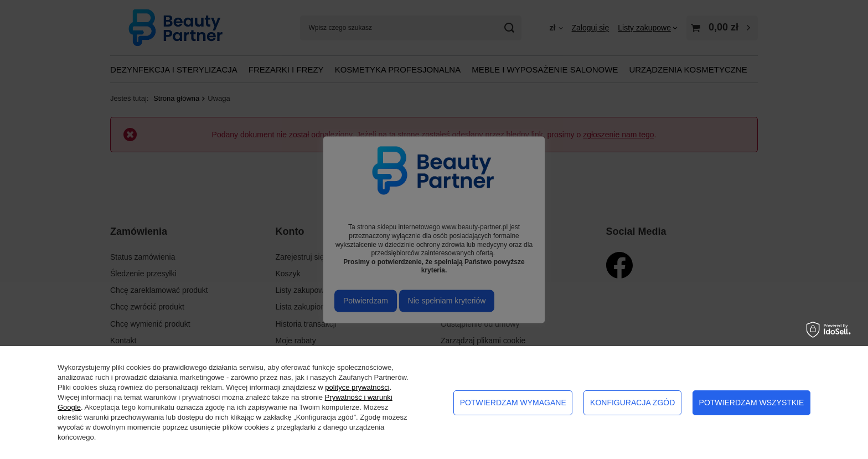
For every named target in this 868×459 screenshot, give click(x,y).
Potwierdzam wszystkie (752, 403)
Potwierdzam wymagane (513, 403)
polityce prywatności (357, 387)
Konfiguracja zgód (632, 403)
